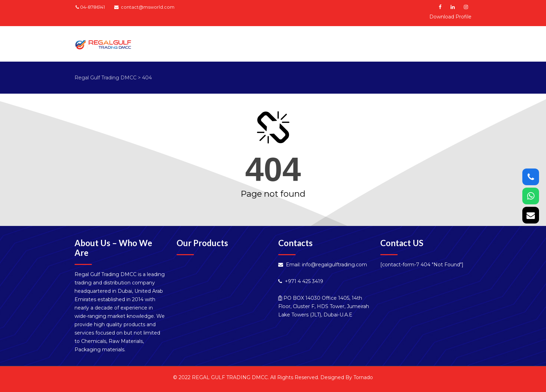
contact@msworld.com (148, 7)
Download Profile (450, 17)
